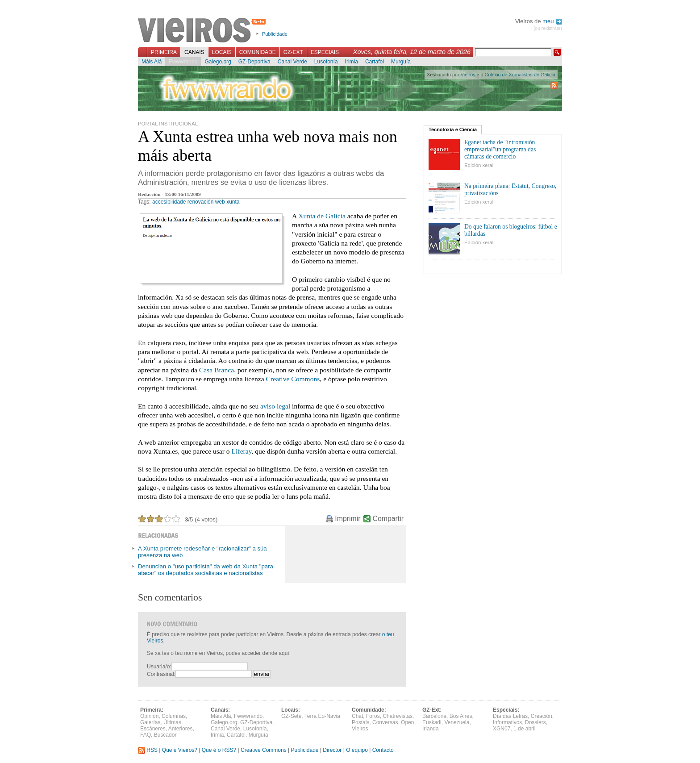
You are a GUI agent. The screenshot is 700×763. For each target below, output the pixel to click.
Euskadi (432, 722)
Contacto (383, 750)
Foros (373, 716)
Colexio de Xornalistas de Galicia (520, 75)
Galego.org (218, 62)
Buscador (165, 735)
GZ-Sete (291, 716)
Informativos (507, 722)
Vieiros (203, 31)
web (220, 202)
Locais (222, 52)
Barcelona (434, 716)
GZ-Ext (293, 52)
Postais (360, 722)
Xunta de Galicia (322, 216)
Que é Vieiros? (180, 750)
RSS (148, 750)
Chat (357, 716)
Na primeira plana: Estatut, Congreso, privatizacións (510, 190)
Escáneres (153, 729)
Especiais (325, 52)
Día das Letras (510, 716)
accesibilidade (169, 202)
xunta (233, 202)
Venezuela (457, 722)
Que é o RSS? (219, 750)
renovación (201, 202)
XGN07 (502, 729)
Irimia (352, 62)
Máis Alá (152, 62)
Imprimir (348, 519)
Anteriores (181, 729)
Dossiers (535, 722)
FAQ (146, 735)
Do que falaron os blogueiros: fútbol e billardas (511, 230)
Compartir (388, 519)
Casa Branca (217, 370)
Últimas (172, 722)
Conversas (385, 722)
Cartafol (375, 62)
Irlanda (431, 729)
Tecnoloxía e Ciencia (453, 129)
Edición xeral (479, 165)
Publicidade (275, 34)
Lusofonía (326, 62)
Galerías (150, 722)
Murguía (401, 62)
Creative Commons (293, 379)
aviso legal (275, 406)
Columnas (174, 716)
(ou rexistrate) (548, 28)
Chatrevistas (398, 716)
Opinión (149, 716)
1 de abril (524, 729)
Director (332, 750)
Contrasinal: (161, 674)
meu (552, 21)
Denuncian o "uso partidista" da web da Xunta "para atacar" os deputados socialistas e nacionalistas (206, 570)
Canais (194, 52)
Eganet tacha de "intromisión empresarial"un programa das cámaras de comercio (500, 149)
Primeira (164, 52)
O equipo (357, 750)
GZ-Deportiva (254, 62)
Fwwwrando (183, 62)
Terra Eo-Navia (322, 716)
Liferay (242, 451)
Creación (542, 716)
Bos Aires (461, 716)
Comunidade (258, 52)
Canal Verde (292, 62)
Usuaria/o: (159, 667)
